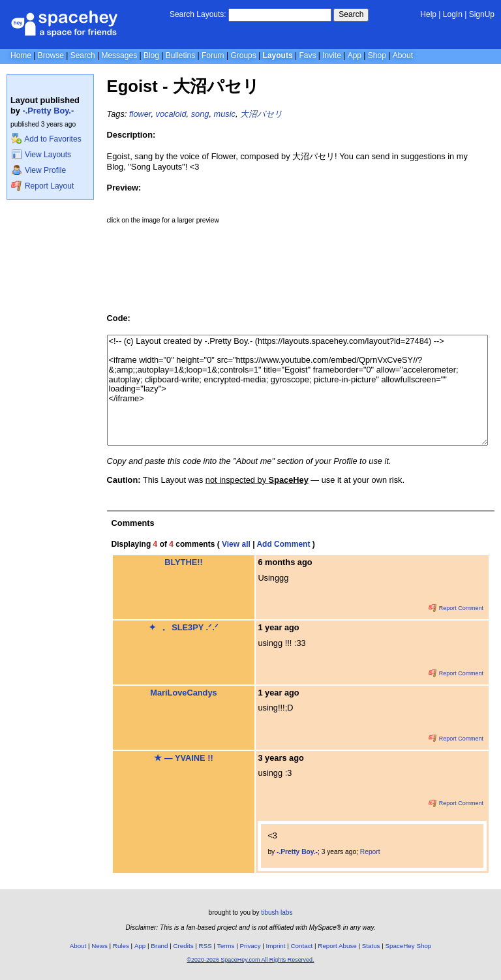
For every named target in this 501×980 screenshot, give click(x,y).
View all (236, 544)
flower (140, 114)
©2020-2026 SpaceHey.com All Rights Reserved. (250, 960)
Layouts (278, 55)
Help (428, 14)
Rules (121, 946)
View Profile (38, 170)
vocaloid (171, 114)
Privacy (250, 946)
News (99, 946)
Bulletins (180, 55)
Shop (377, 55)
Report (370, 852)
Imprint (276, 946)
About (403, 55)
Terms (226, 946)
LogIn (453, 14)
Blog (151, 55)
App (355, 55)
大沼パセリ (261, 114)
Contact (302, 946)
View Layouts (41, 155)
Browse (51, 55)
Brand (159, 946)
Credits (184, 946)
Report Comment (456, 608)
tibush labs (277, 912)
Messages (119, 55)
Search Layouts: (198, 14)
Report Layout (42, 186)
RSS (205, 946)
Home (21, 55)
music (225, 114)
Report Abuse (337, 946)
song (200, 114)
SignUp (482, 14)
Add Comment (283, 544)
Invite (332, 55)
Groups (243, 55)
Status (371, 946)
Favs (307, 55)
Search (351, 14)
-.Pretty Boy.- (49, 111)
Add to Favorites (46, 139)
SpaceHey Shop (409, 946)
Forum (213, 55)
